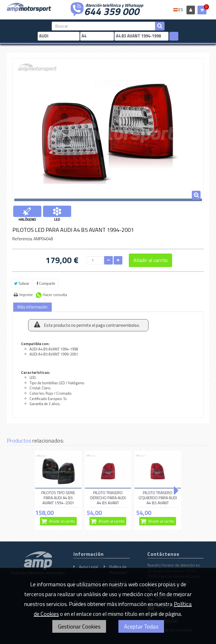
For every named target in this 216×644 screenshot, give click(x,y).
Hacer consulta (55, 295)
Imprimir (26, 295)
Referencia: (22, 239)
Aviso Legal (88, 567)
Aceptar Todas (141, 626)
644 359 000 (112, 11)
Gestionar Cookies (79, 626)
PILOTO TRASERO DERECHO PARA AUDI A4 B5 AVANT (108, 498)
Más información (32, 307)
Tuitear (22, 283)
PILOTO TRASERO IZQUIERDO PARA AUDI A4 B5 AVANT (158, 498)
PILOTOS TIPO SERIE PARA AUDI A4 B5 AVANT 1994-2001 (58, 498)
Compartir (46, 283)
